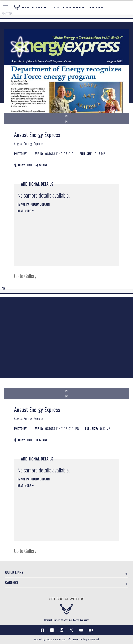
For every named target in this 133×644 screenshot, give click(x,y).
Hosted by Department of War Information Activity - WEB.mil (66, 639)
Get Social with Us (66, 599)
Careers (12, 582)
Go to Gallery (25, 276)
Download (23, 165)
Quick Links (14, 572)
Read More (25, 211)
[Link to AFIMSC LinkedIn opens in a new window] (52, 630)
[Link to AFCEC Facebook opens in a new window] (42, 630)
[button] (6, 7)
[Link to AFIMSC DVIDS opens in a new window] (91, 630)
